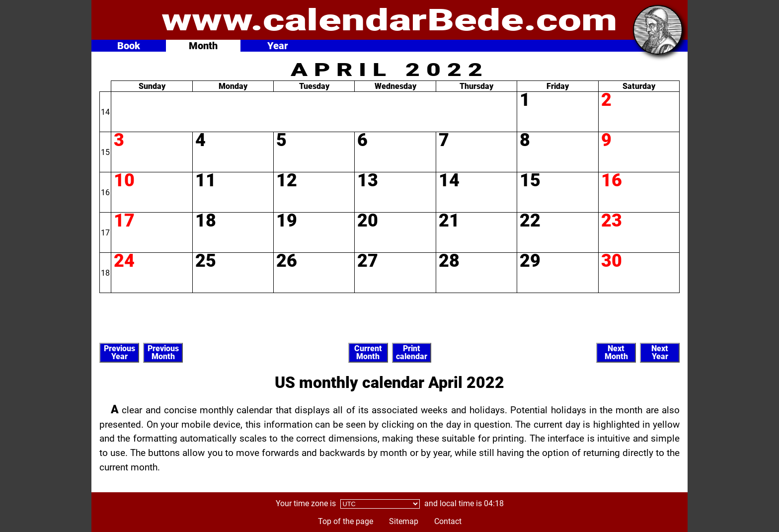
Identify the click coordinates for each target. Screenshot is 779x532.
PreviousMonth (163, 352)
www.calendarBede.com (389, 20)
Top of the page (346, 521)
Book (129, 46)
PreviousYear (119, 352)
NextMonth (616, 352)
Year (278, 46)
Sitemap (404, 521)
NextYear (660, 352)
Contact (448, 521)
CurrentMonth (368, 352)
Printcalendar (412, 352)
